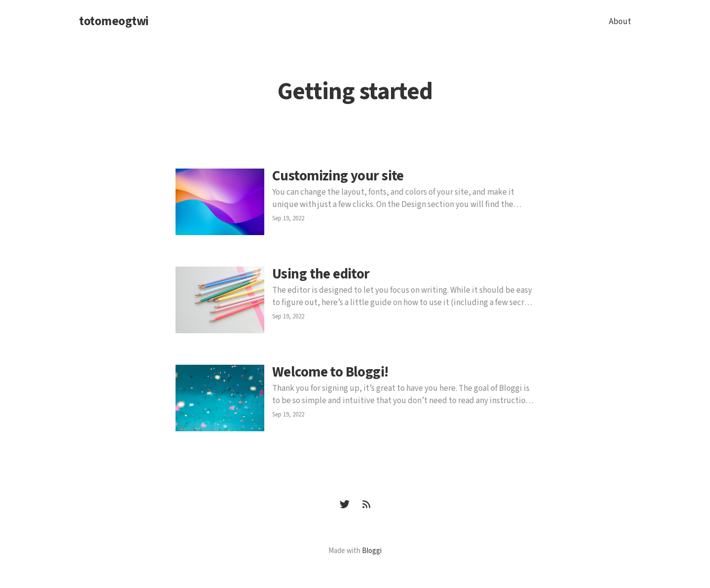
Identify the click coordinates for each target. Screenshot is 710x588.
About (620, 22)
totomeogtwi (114, 22)
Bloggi (372, 551)
